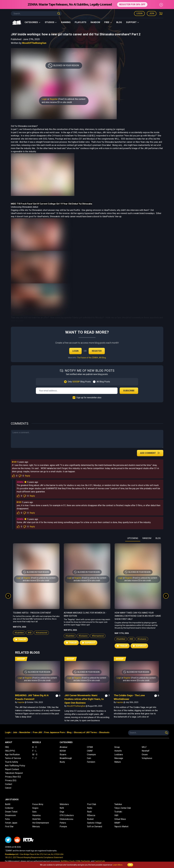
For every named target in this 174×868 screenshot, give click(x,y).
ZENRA (20, 482)
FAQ (7, 747)
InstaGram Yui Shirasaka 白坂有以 (80, 136)
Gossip (21, 659)
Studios (51, 22)
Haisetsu (36, 815)
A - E (34, 747)
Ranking (66, 22)
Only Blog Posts (79, 382)
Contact (9, 784)
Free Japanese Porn (54, 732)
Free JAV (37, 732)
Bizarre (63, 755)
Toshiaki (118, 812)
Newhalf (146, 751)
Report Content (12, 769)
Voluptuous (147, 758)
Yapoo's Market (121, 827)
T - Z (34, 758)
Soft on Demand (95, 827)
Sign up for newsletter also (89, 398)
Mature (118, 762)
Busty (62, 762)
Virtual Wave (120, 819)
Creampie (91, 755)
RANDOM (147, 538)
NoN (62, 808)
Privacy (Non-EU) (13, 777)
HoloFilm (36, 819)
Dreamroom (10, 815)
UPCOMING (133, 538)
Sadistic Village (94, 823)
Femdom (91, 762)
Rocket (90, 819)
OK (130, 865)
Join (152, 13)
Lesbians (119, 755)
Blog (119, 22)
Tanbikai (118, 804)
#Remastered (98, 636)
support (133, 22)
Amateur (64, 747)
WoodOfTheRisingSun (34, 43)
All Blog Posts (103, 382)
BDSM (63, 751)
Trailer (20, 640)
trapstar (21, 702)
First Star (9, 827)
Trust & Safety (12, 762)
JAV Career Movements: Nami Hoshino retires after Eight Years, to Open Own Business (84, 699)
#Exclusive (83, 636)
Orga (62, 812)
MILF (144, 747)
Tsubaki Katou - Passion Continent (32, 613)
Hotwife (118, 751)
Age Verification (12, 755)
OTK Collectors (67, 815)
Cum (89, 758)
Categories (33, 22)
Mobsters (64, 804)
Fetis (7, 819)
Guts (34, 812)
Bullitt (8, 804)
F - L (34, 751)
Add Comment (150, 453)
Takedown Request (14, 773)
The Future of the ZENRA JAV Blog (91, 358)
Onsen (145, 755)
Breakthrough (66, 758)
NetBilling (65, 861)
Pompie (63, 827)
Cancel (8, 788)
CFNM (90, 747)
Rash (89, 812)
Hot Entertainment (41, 823)
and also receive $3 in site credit (57, 102)
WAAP (117, 823)
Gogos (35, 808)
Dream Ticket (11, 812)
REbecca (91, 815)
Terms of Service (13, 758)
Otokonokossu (66, 819)
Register (54, 99)
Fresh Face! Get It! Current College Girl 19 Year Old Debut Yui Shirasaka (56, 204)
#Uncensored (41, 633)
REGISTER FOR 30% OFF (132, 4)
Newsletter (25, 732)
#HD (30, 633)
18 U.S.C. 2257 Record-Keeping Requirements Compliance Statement (34, 857)
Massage (119, 758)
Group (117, 747)
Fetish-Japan (11, 823)
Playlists (81, 22)
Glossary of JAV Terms (85, 732)
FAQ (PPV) (10, 751)
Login (139, 13)
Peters (63, 823)
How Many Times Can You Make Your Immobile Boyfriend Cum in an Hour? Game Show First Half (138, 616)
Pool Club (92, 804)
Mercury (36, 827)
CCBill (78, 861)
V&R (116, 815)
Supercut (89, 643)
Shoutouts (104, 732)
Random (95, 22)
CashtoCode (100, 861)
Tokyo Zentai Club (123, 808)
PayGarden (86, 861)
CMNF (90, 751)
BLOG (158, 538)
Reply (28, 476)
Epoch (72, 861)
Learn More (118, 865)
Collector (9, 808)
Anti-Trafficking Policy (15, 766)
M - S (35, 755)
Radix (90, 808)
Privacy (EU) (11, 780)
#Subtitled (19, 633)
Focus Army (38, 804)
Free (108, 22)
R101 (14, 462)
